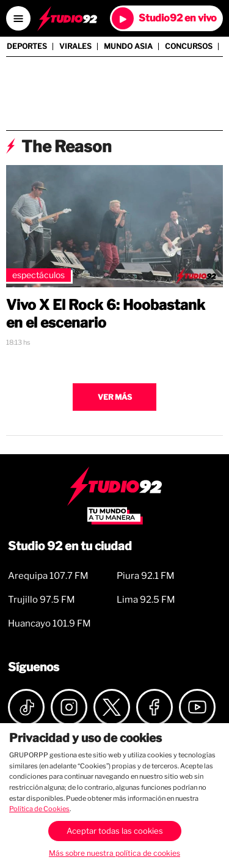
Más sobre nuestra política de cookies (114, 853)
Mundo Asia (128, 46)
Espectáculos (38, 275)
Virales (75, 46)
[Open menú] (18, 18)
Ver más (115, 397)
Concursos (189, 46)
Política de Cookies (39, 809)
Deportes (27, 46)
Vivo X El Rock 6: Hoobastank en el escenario (106, 314)
